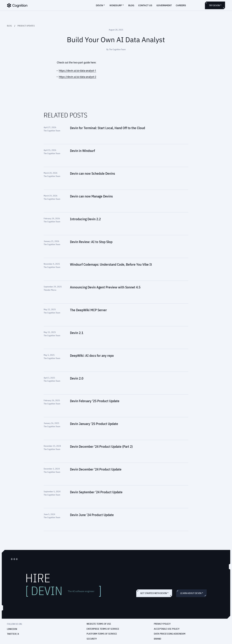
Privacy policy (162, 624)
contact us (145, 5)
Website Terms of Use (99, 624)
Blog (9, 26)
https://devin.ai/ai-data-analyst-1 (77, 71)
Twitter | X (13, 634)
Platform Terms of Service (102, 634)
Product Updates (26, 26)
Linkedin (12, 629)
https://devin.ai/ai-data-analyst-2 (77, 77)
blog (131, 5)
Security (92, 639)
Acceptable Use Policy (167, 629)
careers (181, 5)
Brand (158, 639)
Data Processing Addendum (170, 634)
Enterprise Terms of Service (103, 629)
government (164, 5)
